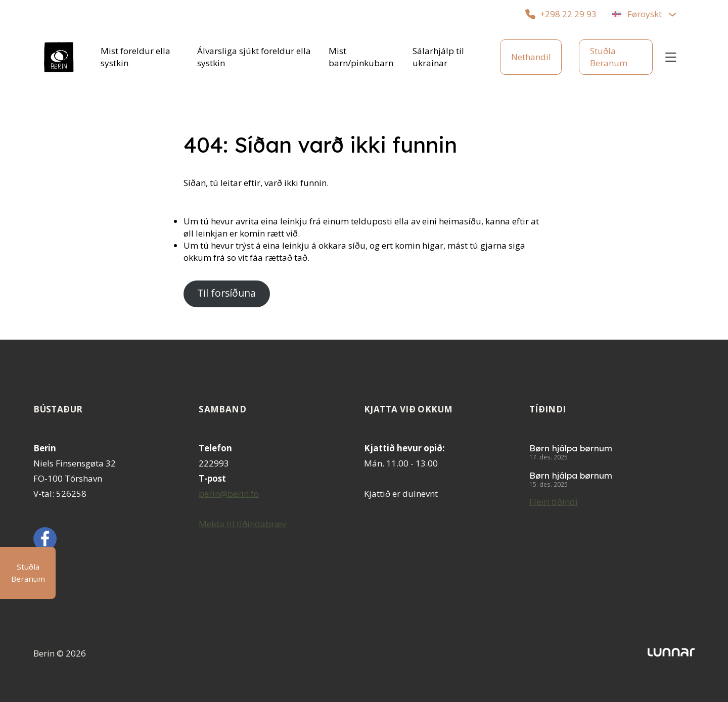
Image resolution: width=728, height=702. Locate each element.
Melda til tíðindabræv (242, 524)
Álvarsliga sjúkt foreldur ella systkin (254, 57)
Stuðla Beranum (609, 57)
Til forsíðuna (226, 293)
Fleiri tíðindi (554, 502)
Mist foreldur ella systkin (135, 57)
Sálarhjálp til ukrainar (438, 57)
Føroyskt (645, 14)
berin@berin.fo (229, 494)
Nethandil (531, 57)
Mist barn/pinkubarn (361, 57)
